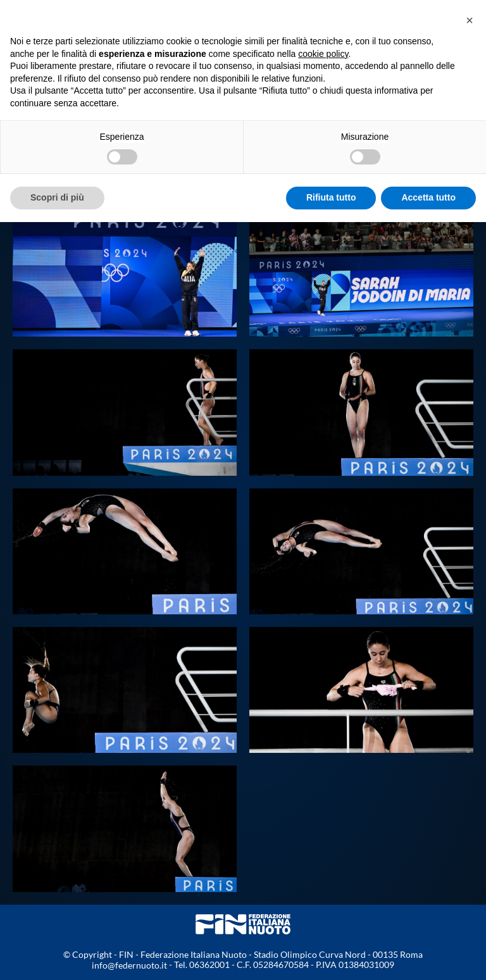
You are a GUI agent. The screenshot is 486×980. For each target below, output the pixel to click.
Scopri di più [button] (57, 197)
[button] (470, 20)
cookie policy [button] (323, 54)
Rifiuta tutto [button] (331, 197)
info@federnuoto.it (129, 965)
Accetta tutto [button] (428, 197)
